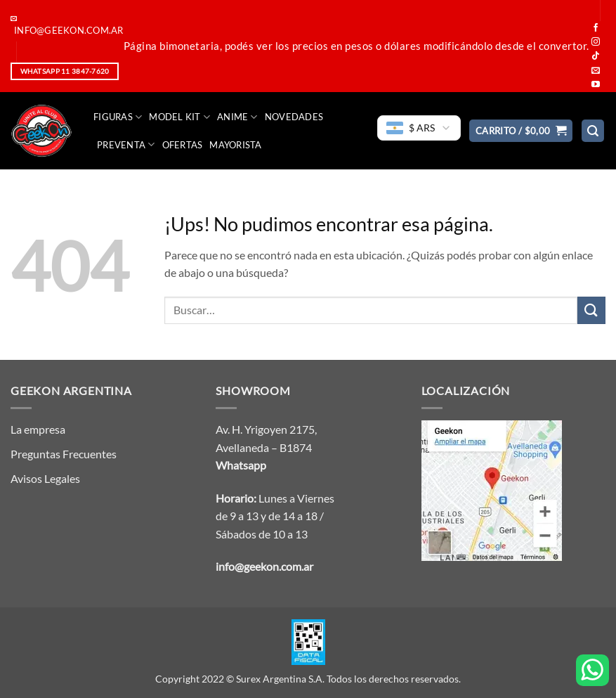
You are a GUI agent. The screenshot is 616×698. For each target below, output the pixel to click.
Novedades (294, 117)
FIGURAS (118, 117)
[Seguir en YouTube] (596, 85)
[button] (521, 131)
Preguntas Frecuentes (64, 454)
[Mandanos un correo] (596, 71)
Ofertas (183, 145)
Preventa (126, 144)
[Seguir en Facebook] (596, 28)
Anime (237, 117)
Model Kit (179, 117)
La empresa (38, 429)
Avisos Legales (45, 478)
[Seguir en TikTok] (596, 56)
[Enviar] (591, 310)
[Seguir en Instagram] (596, 42)
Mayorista (235, 145)
